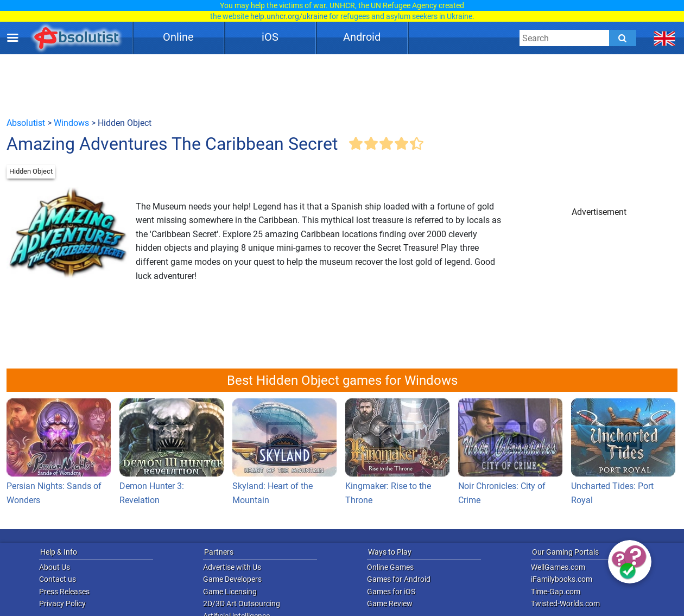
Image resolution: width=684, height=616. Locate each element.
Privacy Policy (62, 604)
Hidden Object (31, 171)
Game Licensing (230, 592)
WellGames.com (558, 567)
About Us (55, 567)
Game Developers (232, 579)
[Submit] (623, 38)
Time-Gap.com (556, 592)
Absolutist (26, 123)
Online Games (390, 567)
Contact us (58, 579)
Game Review (390, 604)
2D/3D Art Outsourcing (242, 604)
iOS (270, 37)
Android (362, 37)
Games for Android (399, 579)
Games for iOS (391, 592)
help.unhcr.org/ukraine (289, 16)
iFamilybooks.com (562, 579)
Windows (71, 123)
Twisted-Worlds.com (565, 604)
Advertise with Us (232, 567)
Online (178, 37)
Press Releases (64, 592)
